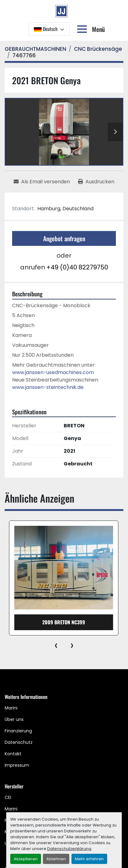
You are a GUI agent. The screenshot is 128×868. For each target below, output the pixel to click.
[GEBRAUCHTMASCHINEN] (35, 49)
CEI (8, 797)
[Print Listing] (96, 182)
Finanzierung (18, 731)
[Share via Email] (42, 182)
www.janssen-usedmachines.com (53, 372)
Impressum (17, 765)
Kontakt (13, 754)
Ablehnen (56, 859)
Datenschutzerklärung (69, 849)
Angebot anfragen (64, 238)
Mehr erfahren (89, 859)
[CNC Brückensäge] (98, 49)
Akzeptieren (26, 859)
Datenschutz (19, 742)
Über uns (14, 719)
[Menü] (83, 29)
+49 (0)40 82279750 (77, 267)
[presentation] (56, 645)
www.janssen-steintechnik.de (48, 387)
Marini (11, 708)
